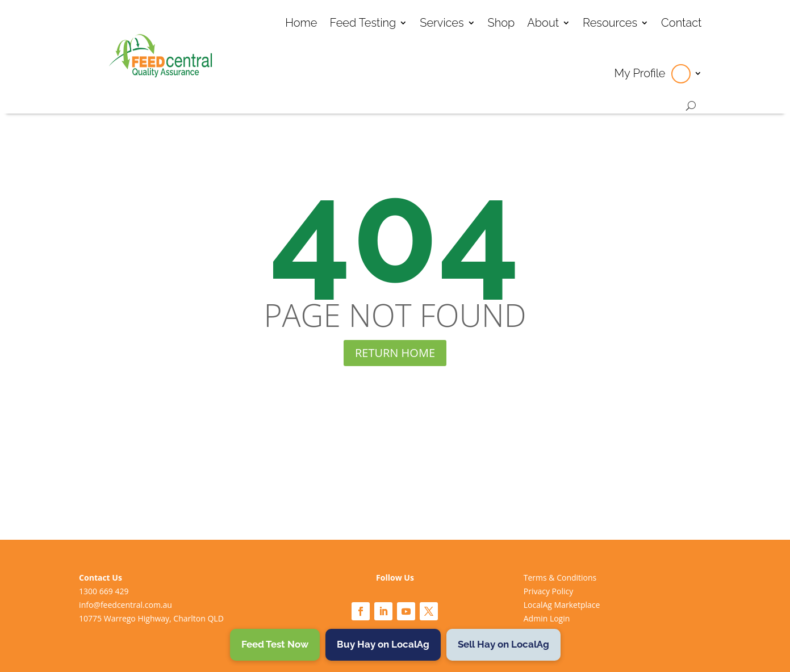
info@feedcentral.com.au (126, 605)
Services (442, 23)
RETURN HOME (395, 353)
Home (301, 23)
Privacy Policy (548, 591)
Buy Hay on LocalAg (383, 644)
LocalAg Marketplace (562, 605)
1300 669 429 (104, 591)
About (543, 23)
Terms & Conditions (560, 577)
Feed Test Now (275, 644)
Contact (682, 23)
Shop (501, 23)
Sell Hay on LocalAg (503, 644)
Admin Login (547, 618)
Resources (610, 23)
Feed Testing (363, 23)
